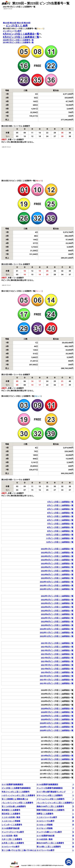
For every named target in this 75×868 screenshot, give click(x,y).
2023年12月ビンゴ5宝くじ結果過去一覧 (57, 589)
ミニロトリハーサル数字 (47, 817)
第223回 (6, 23)
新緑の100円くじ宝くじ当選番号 (50, 806)
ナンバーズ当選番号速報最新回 (50, 788)
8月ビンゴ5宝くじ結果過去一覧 (60, 527)
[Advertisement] (37, 15)
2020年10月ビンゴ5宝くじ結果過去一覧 (57, 723)
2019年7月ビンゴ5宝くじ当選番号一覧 (18, 42)
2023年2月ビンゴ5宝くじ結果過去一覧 (57, 553)
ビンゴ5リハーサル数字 (12, 31)
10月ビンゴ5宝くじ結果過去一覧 (60, 535)
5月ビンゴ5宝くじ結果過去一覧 (60, 516)
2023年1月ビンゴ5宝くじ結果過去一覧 (57, 549)
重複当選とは (23, 799)
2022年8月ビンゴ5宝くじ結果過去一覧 (57, 622)
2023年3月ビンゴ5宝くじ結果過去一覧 (57, 556)
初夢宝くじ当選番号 (45, 814)
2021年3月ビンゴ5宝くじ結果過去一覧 (57, 650)
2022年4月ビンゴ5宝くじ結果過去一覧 (57, 607)
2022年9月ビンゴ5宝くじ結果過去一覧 (57, 625)
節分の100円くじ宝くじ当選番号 (50, 843)
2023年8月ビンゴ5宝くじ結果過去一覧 (57, 575)
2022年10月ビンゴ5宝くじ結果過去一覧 (57, 629)
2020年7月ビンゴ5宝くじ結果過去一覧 (57, 712)
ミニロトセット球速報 (11, 821)
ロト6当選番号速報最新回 (47, 784)
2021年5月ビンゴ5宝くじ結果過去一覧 (57, 658)
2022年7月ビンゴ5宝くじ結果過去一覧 (57, 618)
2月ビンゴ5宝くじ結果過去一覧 (60, 505)
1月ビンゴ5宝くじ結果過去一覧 (60, 502)
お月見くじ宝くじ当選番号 (13, 843)
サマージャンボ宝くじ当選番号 (50, 795)
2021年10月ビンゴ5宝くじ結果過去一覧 (57, 676)
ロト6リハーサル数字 (46, 821)
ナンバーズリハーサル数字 (13, 832)
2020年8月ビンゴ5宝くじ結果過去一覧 (57, 716)
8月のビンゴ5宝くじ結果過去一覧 (21, 37)
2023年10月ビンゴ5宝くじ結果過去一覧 (57, 582)
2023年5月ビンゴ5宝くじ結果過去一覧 (57, 564)
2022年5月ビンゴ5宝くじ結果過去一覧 (57, 611)
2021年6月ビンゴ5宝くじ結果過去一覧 (57, 661)
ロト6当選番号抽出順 (11, 828)
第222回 (13, 23)
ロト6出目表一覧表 (45, 839)
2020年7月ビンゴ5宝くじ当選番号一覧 (18, 40)
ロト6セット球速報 (45, 825)
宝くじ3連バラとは (10, 850)
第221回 (20, 23)
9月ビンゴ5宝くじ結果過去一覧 (60, 531)
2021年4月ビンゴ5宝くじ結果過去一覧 (57, 654)
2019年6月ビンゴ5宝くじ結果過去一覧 (57, 756)
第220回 (27, 23)
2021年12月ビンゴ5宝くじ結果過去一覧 (57, 683)
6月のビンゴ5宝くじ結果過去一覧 (21, 34)
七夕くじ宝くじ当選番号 (12, 839)
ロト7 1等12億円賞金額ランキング (51, 792)
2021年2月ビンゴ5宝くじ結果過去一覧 (57, 647)
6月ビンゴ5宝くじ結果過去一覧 (60, 520)
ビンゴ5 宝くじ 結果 (17, 26)
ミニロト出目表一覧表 (11, 817)
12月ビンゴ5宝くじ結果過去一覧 (60, 542)
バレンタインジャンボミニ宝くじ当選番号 (54, 803)
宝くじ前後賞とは (9, 799)
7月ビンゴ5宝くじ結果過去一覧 (60, 524)
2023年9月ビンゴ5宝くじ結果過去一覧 (57, 578)
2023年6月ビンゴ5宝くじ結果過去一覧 (57, 567)
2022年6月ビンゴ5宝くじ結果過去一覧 (57, 614)
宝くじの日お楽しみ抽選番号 (14, 806)
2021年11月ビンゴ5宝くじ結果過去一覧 (57, 680)
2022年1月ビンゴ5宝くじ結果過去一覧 (57, 596)
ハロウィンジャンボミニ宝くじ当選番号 (18, 795)
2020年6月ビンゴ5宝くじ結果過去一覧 (57, 709)
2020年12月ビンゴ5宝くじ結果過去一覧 (57, 730)
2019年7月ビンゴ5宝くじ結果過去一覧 (57, 759)
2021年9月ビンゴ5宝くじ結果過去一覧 (57, 672)
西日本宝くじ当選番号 (11, 814)
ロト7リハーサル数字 (46, 850)
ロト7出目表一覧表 (10, 836)
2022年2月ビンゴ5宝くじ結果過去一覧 (57, 600)
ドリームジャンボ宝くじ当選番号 (51, 799)
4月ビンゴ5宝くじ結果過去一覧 (60, 513)
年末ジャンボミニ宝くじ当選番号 (16, 792)
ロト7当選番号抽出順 (46, 836)
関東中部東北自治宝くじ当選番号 (51, 810)
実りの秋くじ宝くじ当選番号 (49, 847)
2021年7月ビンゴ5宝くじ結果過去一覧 (57, 665)
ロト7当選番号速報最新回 (12, 784)
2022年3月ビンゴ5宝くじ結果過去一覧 (57, 603)
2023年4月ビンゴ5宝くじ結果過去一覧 (57, 560)
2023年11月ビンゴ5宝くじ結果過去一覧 (57, 586)
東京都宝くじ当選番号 (11, 810)
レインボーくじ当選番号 (12, 825)
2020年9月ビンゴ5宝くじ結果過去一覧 (57, 719)
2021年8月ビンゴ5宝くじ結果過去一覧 (57, 669)
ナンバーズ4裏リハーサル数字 (49, 832)
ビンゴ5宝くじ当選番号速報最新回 (16, 788)
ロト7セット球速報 (45, 828)
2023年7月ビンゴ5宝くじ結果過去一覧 (57, 571)
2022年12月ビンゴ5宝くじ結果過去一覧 (57, 636)
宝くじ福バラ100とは (27, 850)
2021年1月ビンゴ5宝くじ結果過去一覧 (57, 643)
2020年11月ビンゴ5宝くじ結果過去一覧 (57, 727)
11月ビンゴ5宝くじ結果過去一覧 (60, 538)
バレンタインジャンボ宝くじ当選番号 (17, 803)
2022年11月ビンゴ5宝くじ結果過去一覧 (57, 633)
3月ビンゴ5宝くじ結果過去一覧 (60, 509)
